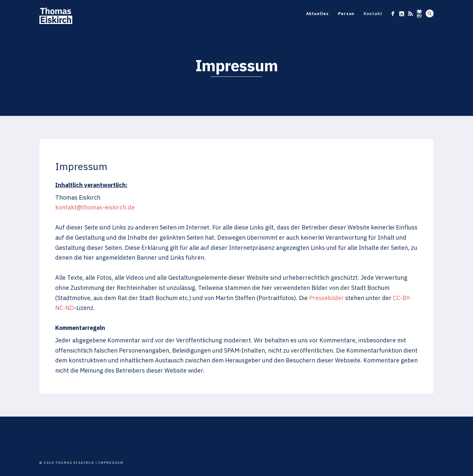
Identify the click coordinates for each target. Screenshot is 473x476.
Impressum (111, 463)
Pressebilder (327, 298)
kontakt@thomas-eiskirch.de (95, 207)
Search (430, 13)
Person (346, 14)
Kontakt (373, 14)
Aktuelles (317, 14)
